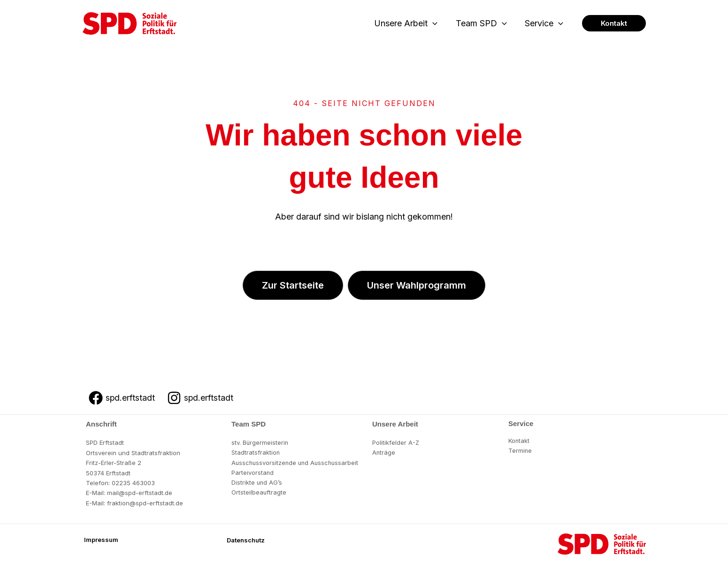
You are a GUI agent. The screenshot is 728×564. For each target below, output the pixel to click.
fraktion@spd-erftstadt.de (145, 503)
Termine (520, 451)
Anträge (384, 453)
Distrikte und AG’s (257, 483)
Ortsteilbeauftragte (259, 493)
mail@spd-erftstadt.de (140, 493)
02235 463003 (133, 483)
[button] (436, 24)
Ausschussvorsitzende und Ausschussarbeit (297, 463)
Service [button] (545, 24)
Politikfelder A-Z (396, 442)
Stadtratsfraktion (256, 453)
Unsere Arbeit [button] (409, 24)
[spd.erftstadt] (122, 398)
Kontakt (519, 441)
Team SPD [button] (483, 24)
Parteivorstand (253, 473)
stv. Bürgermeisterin (260, 442)
